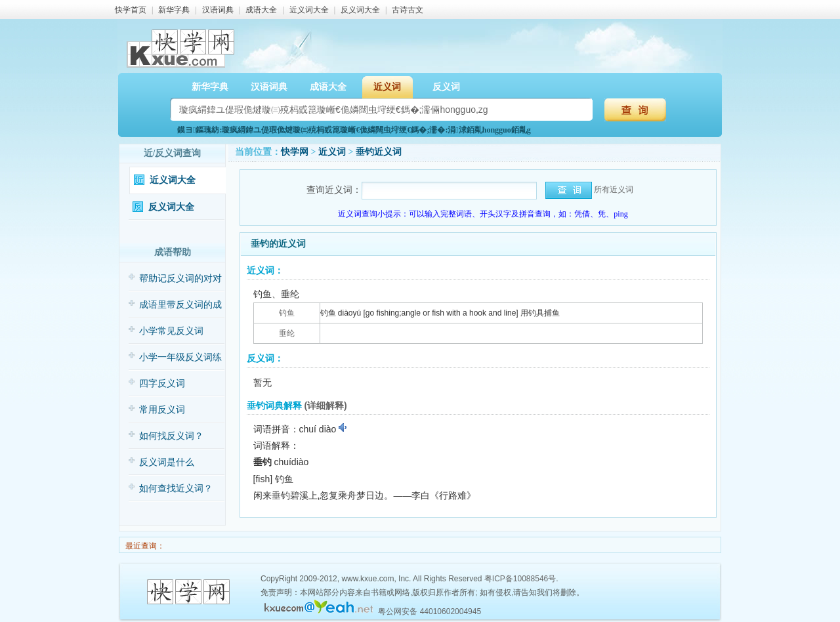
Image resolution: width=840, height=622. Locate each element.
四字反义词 (162, 384)
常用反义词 (162, 410)
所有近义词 (614, 190)
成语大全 (261, 10)
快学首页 (131, 10)
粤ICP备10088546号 (520, 579)
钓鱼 (287, 313)
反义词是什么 (167, 462)
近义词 (387, 87)
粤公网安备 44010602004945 (430, 612)
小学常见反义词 (171, 331)
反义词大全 (360, 10)
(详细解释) (325, 405)
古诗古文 (408, 10)
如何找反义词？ (171, 436)
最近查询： (144, 546)
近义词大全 (309, 10)
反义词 (446, 87)
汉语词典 (218, 10)
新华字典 (174, 10)
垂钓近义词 (379, 152)
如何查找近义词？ (176, 488)
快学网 (295, 152)
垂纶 (287, 333)
